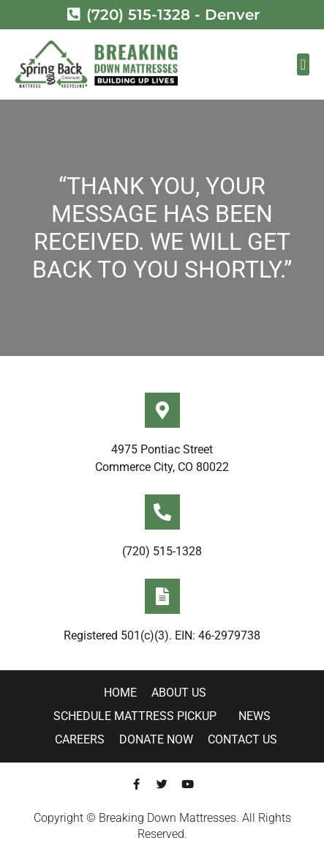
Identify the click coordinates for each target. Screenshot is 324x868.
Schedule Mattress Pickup (139, 716)
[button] (303, 64)
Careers (80, 739)
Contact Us (242, 739)
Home (120, 693)
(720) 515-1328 (162, 551)
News (255, 716)
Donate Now (156, 739)
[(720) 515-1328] (162, 512)
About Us (182, 693)
